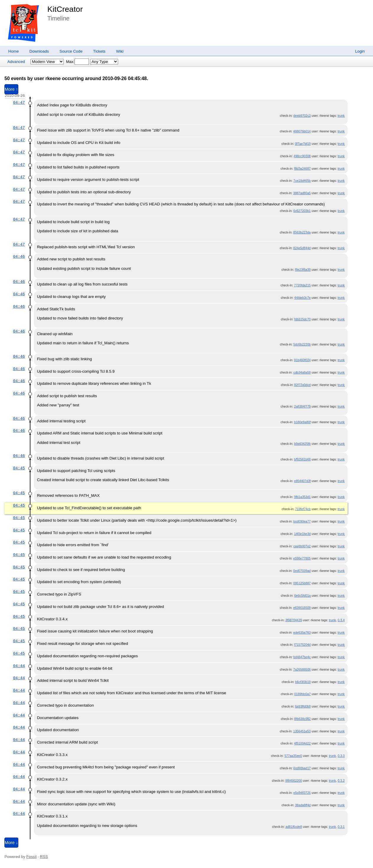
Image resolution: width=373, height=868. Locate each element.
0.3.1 (341, 827)
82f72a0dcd (302, 385)
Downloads (39, 51)
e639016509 (302, 608)
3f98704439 (294, 620)
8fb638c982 (302, 719)
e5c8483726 (302, 793)
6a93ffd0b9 (303, 706)
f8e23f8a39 (303, 270)
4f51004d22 (302, 743)
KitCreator (65, 9)
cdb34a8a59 (302, 372)
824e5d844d (302, 248)
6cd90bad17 (302, 768)
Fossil (31, 857)
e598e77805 (302, 558)
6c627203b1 (302, 211)
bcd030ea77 (302, 521)
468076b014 (302, 131)
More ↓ (11, 843)
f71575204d (302, 645)
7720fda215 (302, 285)
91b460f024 (302, 360)
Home (14, 51)
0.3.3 (341, 756)
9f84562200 (294, 781)
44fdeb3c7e (302, 298)
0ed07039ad (302, 571)
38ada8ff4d (303, 805)
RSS (44, 857)
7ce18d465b (302, 181)
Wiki (120, 51)
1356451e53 (302, 731)
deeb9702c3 (302, 116)
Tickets (99, 51)
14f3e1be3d (302, 534)
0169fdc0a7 (302, 694)
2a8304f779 (302, 406)
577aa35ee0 (293, 756)
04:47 (19, 103)
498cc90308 (302, 156)
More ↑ (11, 89)
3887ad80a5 (302, 193)
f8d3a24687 (302, 168)
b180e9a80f (302, 422)
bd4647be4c (302, 657)
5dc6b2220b (302, 344)
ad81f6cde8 (294, 827)
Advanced (16, 62)
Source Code (71, 51)
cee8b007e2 (302, 546)
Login (360, 51)
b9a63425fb (302, 444)
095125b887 (302, 583)
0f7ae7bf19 (303, 144)
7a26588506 (302, 669)
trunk (341, 116)
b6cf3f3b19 (303, 682)
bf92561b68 (302, 459)
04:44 (19, 666)
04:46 (19, 257)
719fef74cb (303, 509)
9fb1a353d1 (302, 497)
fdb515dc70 (302, 319)
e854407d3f (302, 481)
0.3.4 (341, 620)
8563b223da (302, 232)
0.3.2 (341, 781)
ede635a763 (302, 632)
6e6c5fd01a (302, 596)
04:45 (19, 468)
